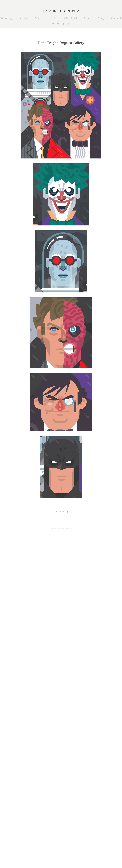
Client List (71, 18)
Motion (24, 18)
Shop (101, 18)
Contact (116, 18)
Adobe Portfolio (65, 529)
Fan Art (53, 18)
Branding (7, 18)
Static (39, 18)
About (87, 18)
